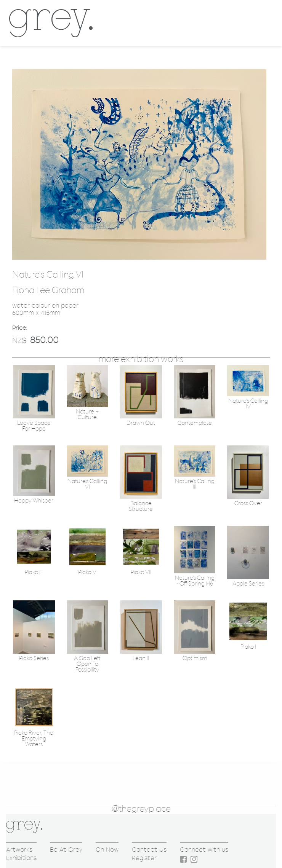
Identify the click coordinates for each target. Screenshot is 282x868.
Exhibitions (21, 858)
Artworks (19, 850)
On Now (107, 850)
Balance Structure (141, 506)
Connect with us (204, 850)
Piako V (87, 572)
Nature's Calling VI (87, 484)
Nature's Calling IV (248, 404)
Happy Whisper (34, 501)
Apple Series (248, 584)
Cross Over (248, 503)
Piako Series (34, 658)
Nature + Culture (87, 415)
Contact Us (149, 850)
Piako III (34, 572)
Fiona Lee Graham (48, 290)
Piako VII (141, 572)
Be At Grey (66, 850)
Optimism (195, 658)
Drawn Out (141, 423)
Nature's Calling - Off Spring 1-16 (195, 581)
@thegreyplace (141, 809)
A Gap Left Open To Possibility (87, 664)
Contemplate (195, 423)
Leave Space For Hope (34, 426)
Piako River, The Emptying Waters (34, 739)
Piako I (248, 647)
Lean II (141, 658)
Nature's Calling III (195, 484)
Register (144, 858)
